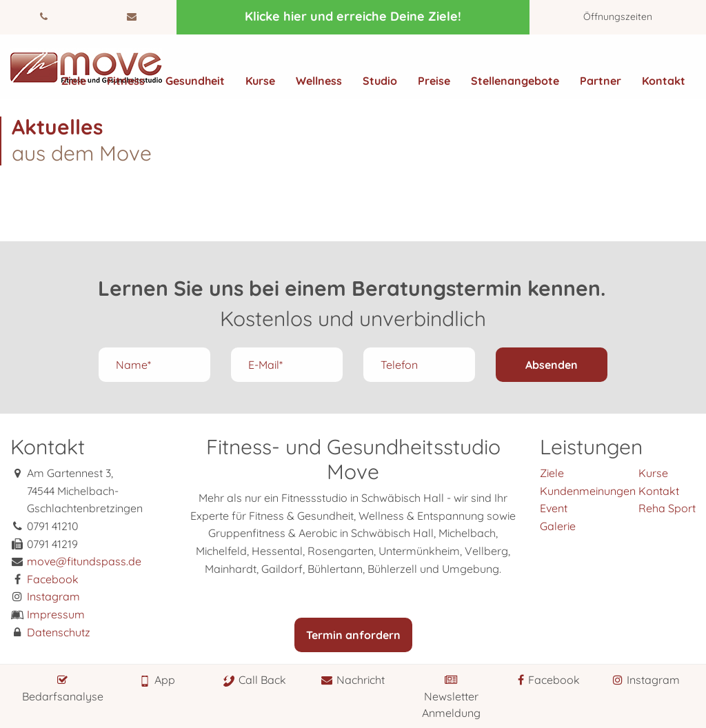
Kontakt (664, 81)
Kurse (260, 81)
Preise (434, 81)
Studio (380, 81)
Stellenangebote (515, 81)
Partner (601, 81)
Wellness (319, 81)
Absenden (552, 365)
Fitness (126, 81)
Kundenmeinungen (588, 491)
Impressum (56, 614)
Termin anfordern (353, 635)
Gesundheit (195, 81)
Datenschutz (59, 632)
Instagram (53, 596)
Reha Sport (667, 508)
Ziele (74, 81)
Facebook (53, 579)
